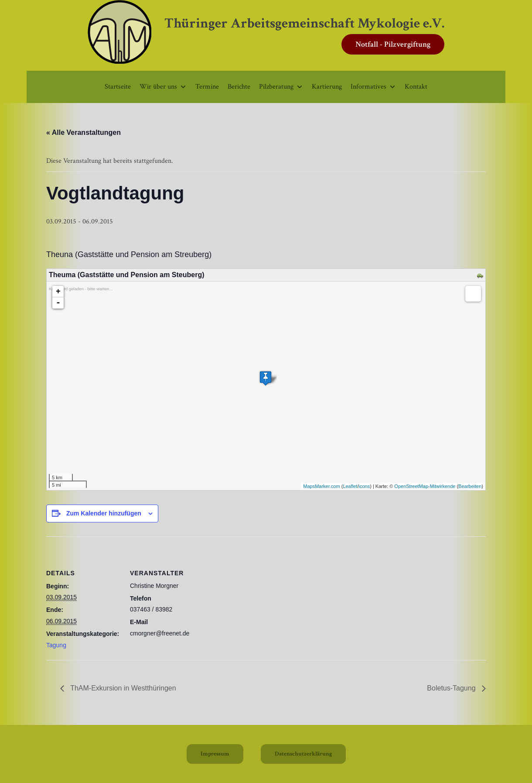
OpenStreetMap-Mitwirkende (425, 486)
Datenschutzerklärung (303, 754)
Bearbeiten (470, 486)
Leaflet (350, 486)
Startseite (118, 87)
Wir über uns (163, 87)
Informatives (373, 87)
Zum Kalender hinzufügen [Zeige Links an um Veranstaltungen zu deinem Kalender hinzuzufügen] (104, 513)
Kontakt (416, 87)
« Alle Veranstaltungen (84, 132)
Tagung (56, 645)
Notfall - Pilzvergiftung (393, 44)
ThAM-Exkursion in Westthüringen (122, 688)
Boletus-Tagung (452, 688)
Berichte (239, 87)
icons (364, 486)
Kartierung (327, 87)
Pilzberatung (281, 87)
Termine (207, 87)
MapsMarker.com (321, 486)
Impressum (215, 754)
